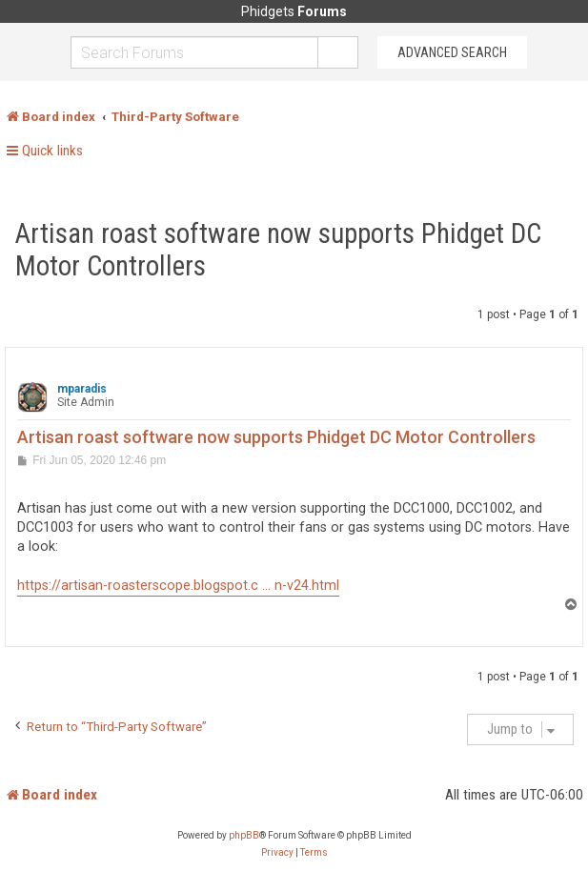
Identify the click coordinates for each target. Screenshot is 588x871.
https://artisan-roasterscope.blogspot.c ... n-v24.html (178, 586)
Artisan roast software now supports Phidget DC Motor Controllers (278, 250)
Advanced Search (452, 52)
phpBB (244, 835)
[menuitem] (277, 853)
